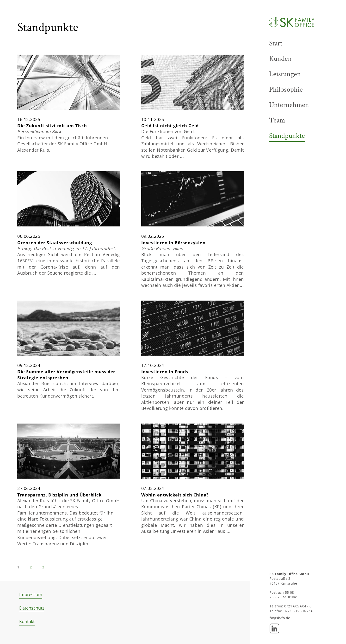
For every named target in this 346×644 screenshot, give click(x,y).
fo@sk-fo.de (280, 618)
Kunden (280, 59)
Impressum (31, 594)
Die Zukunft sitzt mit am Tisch (52, 146)
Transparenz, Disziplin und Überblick (59, 516)
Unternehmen (289, 105)
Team (277, 120)
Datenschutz (32, 608)
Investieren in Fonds (165, 392)
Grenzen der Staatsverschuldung (55, 263)
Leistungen (285, 74)
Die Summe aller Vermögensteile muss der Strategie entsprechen (66, 395)
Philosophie (286, 90)
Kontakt (27, 621)
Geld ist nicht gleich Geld (170, 146)
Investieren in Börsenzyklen (173, 263)
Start (276, 43)
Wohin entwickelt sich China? (175, 516)
